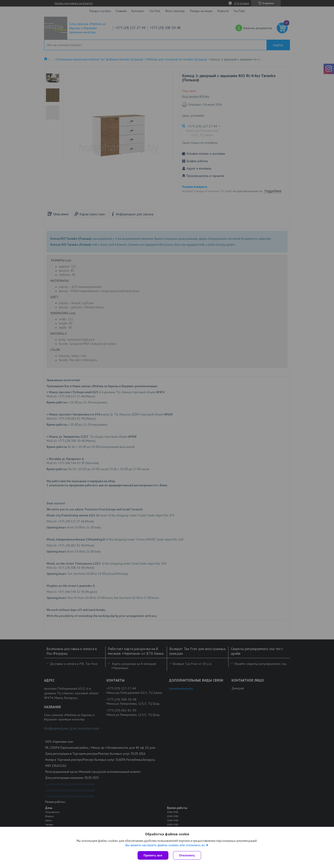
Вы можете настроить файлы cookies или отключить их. (165, 845)
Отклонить (187, 855)
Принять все (153, 855)
